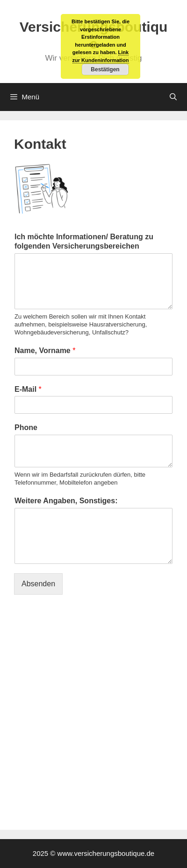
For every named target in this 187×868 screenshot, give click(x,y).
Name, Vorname (45, 351)
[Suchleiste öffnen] (173, 97)
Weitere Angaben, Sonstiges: (66, 501)
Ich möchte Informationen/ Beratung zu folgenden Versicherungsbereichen (84, 242)
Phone (26, 427)
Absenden (38, 584)
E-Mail (28, 389)
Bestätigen (105, 69)
